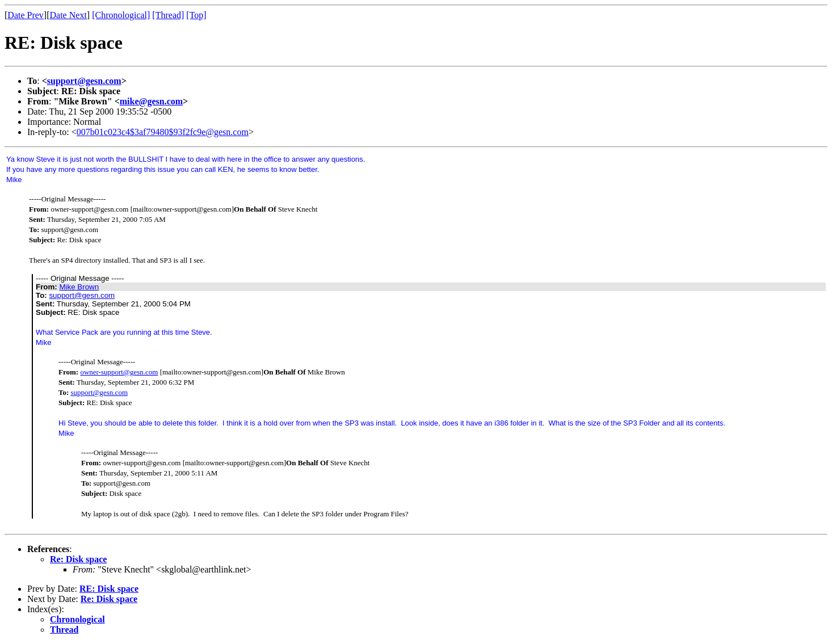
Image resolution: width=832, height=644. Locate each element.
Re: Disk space (78, 559)
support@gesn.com (84, 81)
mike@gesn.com (151, 101)
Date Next (68, 15)
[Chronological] (121, 15)
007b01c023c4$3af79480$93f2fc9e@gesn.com (163, 132)
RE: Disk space (109, 589)
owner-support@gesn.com (119, 372)
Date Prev (26, 15)
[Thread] (168, 15)
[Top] (196, 15)
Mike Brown (79, 287)
